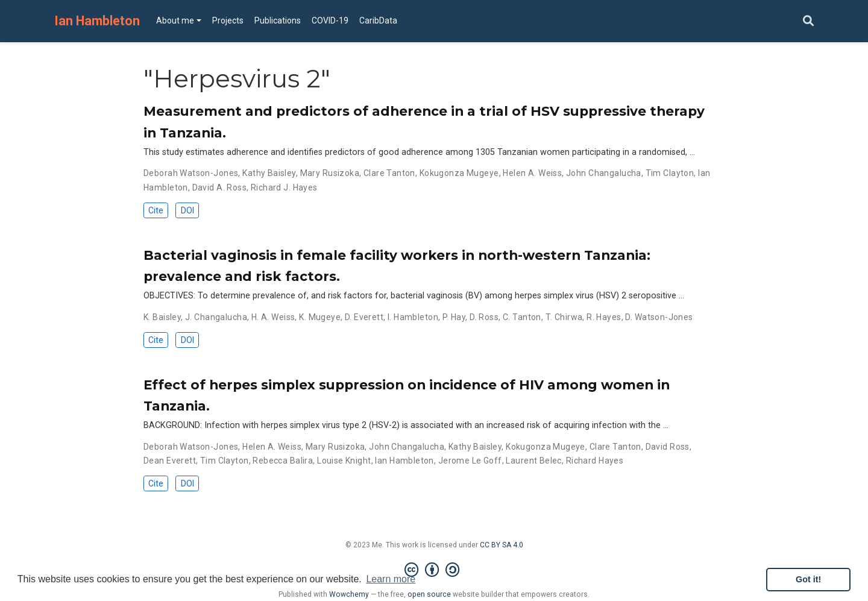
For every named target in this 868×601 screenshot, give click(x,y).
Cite (156, 210)
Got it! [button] (808, 579)
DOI (187, 210)
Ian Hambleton (97, 21)
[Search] (808, 21)
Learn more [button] (391, 579)
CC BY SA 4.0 (502, 545)
